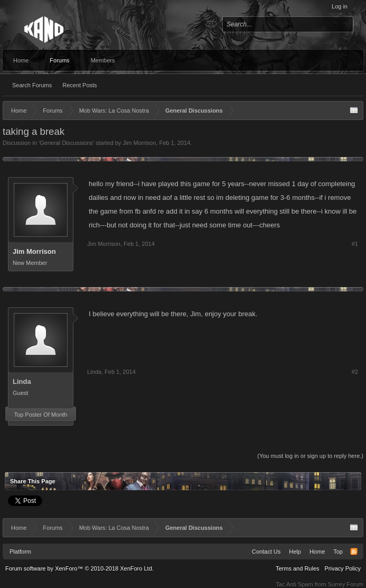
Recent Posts (79, 85)
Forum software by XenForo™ (79, 568)
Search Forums (32, 85)
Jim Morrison (139, 143)
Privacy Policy (343, 568)
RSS (354, 552)
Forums (59, 60)
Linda (22, 382)
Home (21, 60)
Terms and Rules (298, 568)
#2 (355, 372)
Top (338, 552)
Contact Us (266, 552)
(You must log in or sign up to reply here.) (310, 456)
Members (103, 60)
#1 (355, 244)
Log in (340, 6)
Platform (20, 552)
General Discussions (66, 143)
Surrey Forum (346, 584)
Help (295, 552)
